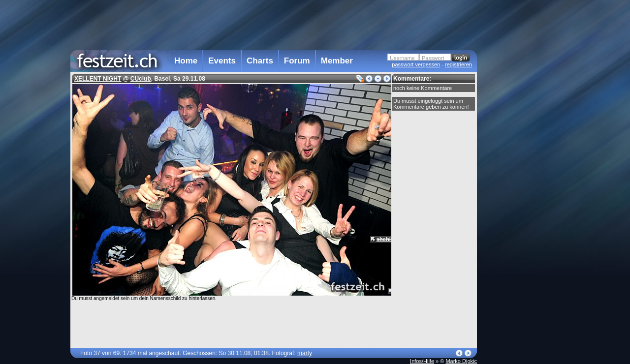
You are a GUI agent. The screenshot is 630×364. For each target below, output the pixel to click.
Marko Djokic (461, 361)
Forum (297, 61)
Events (222, 61)
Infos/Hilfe (422, 361)
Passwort (433, 58)
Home (186, 61)
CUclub (141, 79)
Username (402, 58)
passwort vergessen (416, 64)
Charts (260, 61)
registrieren (458, 64)
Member (337, 61)
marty (305, 353)
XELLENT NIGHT (98, 79)
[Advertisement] (520, 198)
